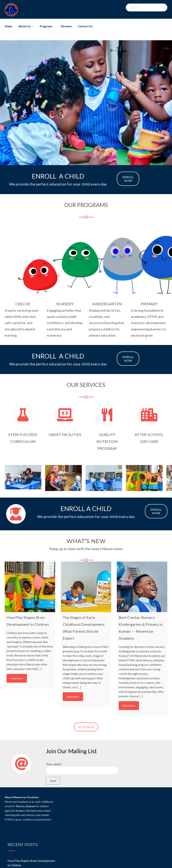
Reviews (66, 26)
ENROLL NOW (128, 179)
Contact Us (85, 26)
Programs (46, 26)
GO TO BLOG (86, 727)
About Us (25, 26)
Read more (17, 678)
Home (9, 26)
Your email (82, 767)
